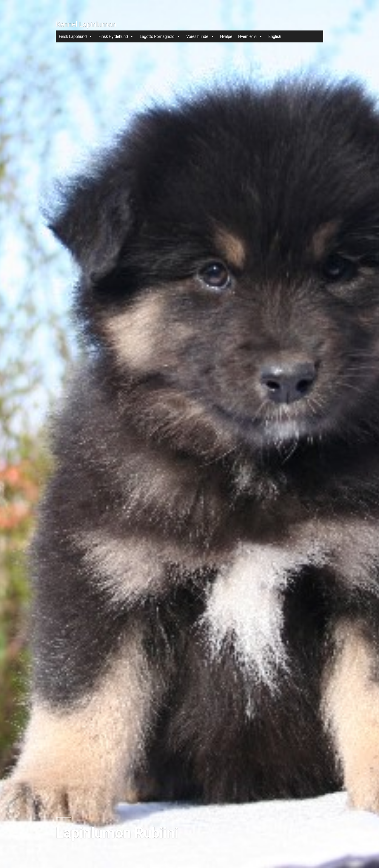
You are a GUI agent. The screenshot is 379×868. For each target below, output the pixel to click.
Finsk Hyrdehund (116, 36)
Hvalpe (226, 36)
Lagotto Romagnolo (160, 36)
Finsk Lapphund (76, 36)
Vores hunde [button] (200, 36)
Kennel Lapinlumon (86, 24)
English (275, 36)
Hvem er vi (250, 36)
